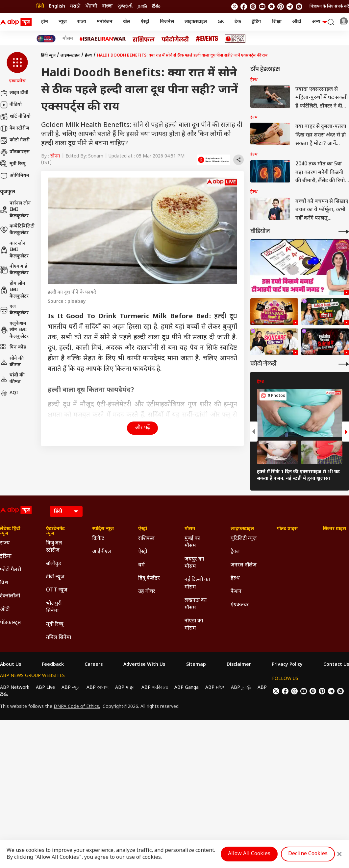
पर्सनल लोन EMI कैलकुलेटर (15, 210)
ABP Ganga (187, 688)
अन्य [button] (319, 22)
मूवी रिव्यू (13, 164)
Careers (94, 665)
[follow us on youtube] (262, 7)
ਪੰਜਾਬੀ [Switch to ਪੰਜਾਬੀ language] (91, 6)
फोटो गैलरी (15, 140)
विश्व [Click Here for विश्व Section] (4, 583)
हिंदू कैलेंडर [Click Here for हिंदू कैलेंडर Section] (149, 579)
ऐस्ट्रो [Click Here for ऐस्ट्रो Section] (143, 529)
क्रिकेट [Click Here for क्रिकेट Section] (98, 539)
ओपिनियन (15, 176)
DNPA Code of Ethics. (77, 707)
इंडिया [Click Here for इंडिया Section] (6, 556)
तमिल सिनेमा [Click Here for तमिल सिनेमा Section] (59, 638)
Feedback (53, 665)
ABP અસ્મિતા (155, 688)
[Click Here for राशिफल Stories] (144, 39)
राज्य (82, 22)
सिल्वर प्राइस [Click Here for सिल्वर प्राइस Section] (334, 529)
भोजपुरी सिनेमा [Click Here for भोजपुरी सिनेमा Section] (54, 607)
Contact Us (336, 665)
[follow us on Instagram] (271, 7)
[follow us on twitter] (235, 7)
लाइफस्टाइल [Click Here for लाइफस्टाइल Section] (242, 529)
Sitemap (196, 665)
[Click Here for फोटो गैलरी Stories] (175, 39)
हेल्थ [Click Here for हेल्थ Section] (235, 579)
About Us (11, 665)
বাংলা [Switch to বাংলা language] (107, 6)
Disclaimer (239, 665)
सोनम (55, 156)
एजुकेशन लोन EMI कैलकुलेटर (14, 330)
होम (45, 22)
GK (221, 22)
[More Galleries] (344, 364)
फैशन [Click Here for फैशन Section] (236, 592)
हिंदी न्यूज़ (48, 56)
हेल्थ (88, 56)
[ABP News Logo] (17, 22)
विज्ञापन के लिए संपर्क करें (329, 7)
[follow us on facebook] (244, 7)
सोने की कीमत (12, 362)
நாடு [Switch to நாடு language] (142, 6)
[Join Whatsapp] (299, 7)
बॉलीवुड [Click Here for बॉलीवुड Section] (54, 564)
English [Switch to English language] (57, 6)
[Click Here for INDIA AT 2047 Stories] (46, 39)
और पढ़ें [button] (142, 428)
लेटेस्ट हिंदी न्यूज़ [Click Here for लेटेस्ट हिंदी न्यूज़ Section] (10, 531)
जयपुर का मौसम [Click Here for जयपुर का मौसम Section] (194, 563)
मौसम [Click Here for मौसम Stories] (68, 39)
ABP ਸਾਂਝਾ (215, 688)
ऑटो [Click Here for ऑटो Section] (5, 610)
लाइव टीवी (14, 93)
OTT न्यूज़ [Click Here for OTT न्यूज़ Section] (57, 590)
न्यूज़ (63, 22)
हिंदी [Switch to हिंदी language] (40, 6)
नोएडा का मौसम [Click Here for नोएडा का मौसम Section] (194, 625)
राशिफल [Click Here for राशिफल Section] (146, 539)
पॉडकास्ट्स (15, 152)
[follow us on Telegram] (290, 7)
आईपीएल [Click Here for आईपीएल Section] (102, 552)
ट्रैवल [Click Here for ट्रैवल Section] (235, 552)
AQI (9, 393)
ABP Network (15, 688)
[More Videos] (344, 232)
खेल (127, 22)
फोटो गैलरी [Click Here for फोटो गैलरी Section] (11, 570)
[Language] (66, 511)
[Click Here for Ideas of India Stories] (235, 39)
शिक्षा (277, 22)
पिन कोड (13, 348)
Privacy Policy (287, 665)
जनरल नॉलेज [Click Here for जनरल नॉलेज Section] (244, 565)
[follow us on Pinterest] (281, 7)
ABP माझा (125, 688)
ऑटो (297, 22)
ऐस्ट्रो (145, 22)
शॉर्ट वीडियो (15, 117)
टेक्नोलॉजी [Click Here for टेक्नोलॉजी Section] (10, 596)
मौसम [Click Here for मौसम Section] (190, 529)
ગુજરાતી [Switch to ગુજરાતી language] (125, 6)
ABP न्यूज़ (71, 688)
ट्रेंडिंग (256, 22)
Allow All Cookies (249, 854)
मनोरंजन (105, 22)
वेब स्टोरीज (15, 129)
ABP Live (45, 688)
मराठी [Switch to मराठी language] (75, 6)
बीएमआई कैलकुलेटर (14, 270)
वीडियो (11, 105)
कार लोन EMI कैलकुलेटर (14, 250)
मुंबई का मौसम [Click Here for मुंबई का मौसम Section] (192, 542)
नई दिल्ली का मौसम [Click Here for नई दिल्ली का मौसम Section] (197, 583)
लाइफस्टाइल (196, 22)
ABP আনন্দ (98, 688)
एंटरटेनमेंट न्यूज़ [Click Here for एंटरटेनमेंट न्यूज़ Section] (55, 531)
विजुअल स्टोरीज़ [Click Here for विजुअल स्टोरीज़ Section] (54, 547)
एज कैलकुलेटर (14, 310)
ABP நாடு (241, 688)
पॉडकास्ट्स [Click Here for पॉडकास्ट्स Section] (11, 623)
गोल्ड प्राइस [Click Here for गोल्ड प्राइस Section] (287, 529)
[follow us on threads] (253, 7)
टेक (238, 22)
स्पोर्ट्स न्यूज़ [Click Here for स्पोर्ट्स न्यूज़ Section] (103, 529)
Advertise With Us (144, 665)
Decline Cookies (308, 854)
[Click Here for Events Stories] (207, 39)
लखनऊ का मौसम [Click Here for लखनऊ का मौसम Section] (196, 604)
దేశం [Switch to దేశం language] (156, 6)
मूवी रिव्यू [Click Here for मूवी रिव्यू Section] (55, 625)
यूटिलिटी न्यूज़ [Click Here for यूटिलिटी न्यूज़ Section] (244, 539)
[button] (17, 68)
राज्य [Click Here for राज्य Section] (5, 543)
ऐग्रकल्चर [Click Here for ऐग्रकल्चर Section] (240, 605)
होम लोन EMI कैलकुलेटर (14, 290)
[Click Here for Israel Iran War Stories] (103, 39)
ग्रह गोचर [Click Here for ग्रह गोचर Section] (147, 592)
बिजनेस (167, 22)
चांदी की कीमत (12, 379)
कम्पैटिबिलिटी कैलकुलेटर (17, 230)
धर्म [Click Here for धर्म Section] (141, 565)
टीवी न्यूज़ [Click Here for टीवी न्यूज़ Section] (55, 577)
